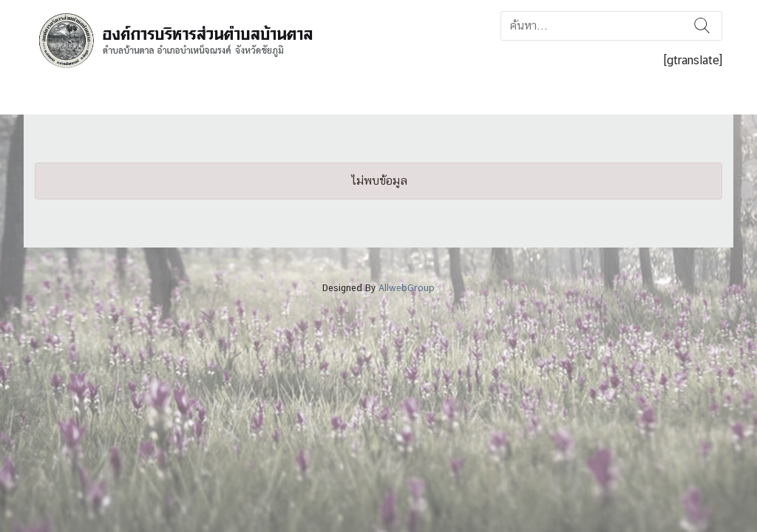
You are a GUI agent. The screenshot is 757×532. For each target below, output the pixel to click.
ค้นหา (702, 26)
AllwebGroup (407, 288)
